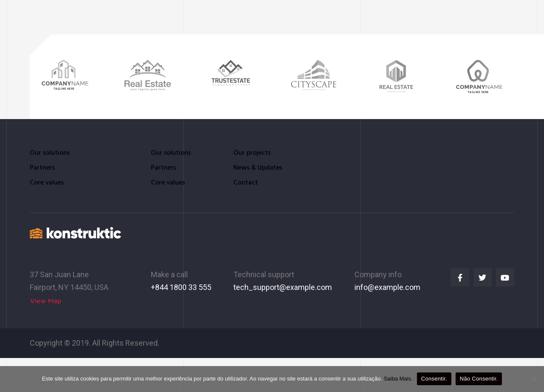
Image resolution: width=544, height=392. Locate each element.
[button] (46, 300)
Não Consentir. (479, 379)
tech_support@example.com (283, 287)
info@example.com (387, 287)
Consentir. (434, 379)
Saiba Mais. (398, 379)
